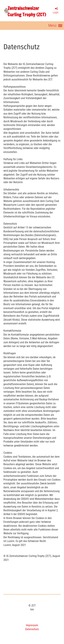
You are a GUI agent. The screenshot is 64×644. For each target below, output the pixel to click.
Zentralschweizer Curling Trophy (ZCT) (27, 11)
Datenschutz (32, 629)
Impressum (32, 625)
